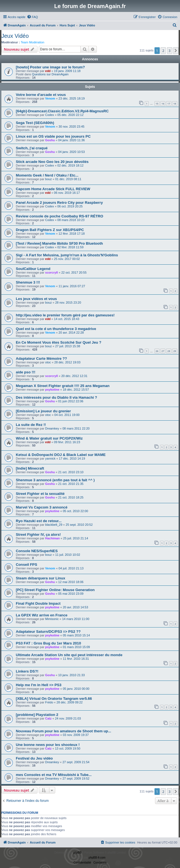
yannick (50, 458)
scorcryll (52, 272)
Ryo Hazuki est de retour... (39, 521)
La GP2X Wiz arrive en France (42, 615)
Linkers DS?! (27, 671)
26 (157, 351)
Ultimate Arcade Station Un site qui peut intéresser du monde (69, 655)
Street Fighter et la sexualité (40, 494)
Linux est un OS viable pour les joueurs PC (53, 136)
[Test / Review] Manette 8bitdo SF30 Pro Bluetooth (59, 243)
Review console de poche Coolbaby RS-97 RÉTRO (59, 216)
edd (48, 71)
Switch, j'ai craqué (32, 148)
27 (163, 351)
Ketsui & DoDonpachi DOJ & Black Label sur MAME (61, 455)
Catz (48, 718)
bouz (49, 179)
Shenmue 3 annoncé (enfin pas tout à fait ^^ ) (55, 480)
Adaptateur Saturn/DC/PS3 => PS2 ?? (48, 632)
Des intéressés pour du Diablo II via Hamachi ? (56, 397)
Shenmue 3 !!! (28, 282)
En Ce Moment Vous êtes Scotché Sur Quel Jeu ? (59, 342)
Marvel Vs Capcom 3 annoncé (42, 507)
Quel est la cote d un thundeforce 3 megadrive (56, 329)
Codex (50, 115)
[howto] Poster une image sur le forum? (50, 67)
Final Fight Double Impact (38, 603)
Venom (50, 98)
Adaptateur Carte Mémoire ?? (41, 359)
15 (157, 104)
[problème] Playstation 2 (37, 715)
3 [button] (170, 51)
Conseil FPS (26, 565)
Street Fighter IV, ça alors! (38, 535)
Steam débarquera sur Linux (40, 578)
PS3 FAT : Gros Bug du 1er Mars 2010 (48, 643)
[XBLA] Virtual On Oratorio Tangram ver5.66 (54, 699)
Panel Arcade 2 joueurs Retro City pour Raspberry (59, 203)
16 (163, 104)
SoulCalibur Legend (33, 269)
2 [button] (163, 51)
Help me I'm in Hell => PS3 (39, 685)
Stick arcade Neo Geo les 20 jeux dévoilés (52, 162)
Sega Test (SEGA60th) (35, 123)
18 (175, 104)
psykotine (52, 390)
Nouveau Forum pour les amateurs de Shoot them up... (64, 731)
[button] (176, 51)
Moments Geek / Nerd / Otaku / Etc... (47, 175)
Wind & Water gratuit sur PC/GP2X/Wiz (49, 438)
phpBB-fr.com (97, 858)
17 (169, 104)
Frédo (49, 702)
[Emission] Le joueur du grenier (43, 411)
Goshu (50, 140)
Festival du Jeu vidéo (34, 758)
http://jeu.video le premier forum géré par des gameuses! (65, 315)
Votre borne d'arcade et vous (41, 95)
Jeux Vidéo (15, 36)
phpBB (77, 853)
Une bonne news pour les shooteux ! (48, 745)
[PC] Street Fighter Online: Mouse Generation (55, 590)
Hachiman (53, 538)
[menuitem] (32, 17)
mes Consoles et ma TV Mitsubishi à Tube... (54, 775)
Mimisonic (52, 619)
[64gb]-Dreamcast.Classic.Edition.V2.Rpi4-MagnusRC (62, 111)
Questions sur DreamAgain (50, 74)
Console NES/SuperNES (37, 551)
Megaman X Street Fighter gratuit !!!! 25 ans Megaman (63, 386)
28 (169, 351)
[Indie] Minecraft (30, 468)
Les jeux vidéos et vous (36, 299)
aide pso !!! (26, 372)
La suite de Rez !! (31, 425)
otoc (48, 362)
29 (175, 351)
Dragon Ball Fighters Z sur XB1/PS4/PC (50, 230)
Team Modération (33, 42)
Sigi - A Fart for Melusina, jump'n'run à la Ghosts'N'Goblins (67, 255)
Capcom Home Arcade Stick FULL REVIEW (53, 189)
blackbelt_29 (54, 525)
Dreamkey (52, 428)
